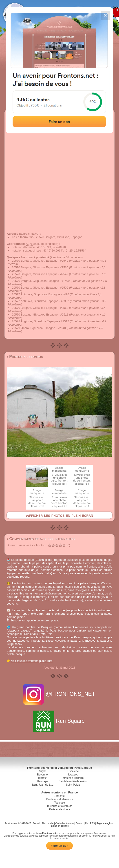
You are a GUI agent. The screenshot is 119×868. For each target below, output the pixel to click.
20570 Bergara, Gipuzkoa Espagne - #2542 (40, 274)
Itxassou (73, 775)
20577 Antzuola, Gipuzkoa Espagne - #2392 (40, 301)
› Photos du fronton (25, 357)
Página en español (59, 826)
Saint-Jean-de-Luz (42, 785)
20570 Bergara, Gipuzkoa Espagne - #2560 (40, 267)
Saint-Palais (73, 785)
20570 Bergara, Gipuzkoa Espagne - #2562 (40, 308)
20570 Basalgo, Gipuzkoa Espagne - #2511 (40, 315)
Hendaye (42, 781)
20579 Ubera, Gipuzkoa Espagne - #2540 (39, 328)
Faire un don (59, 846)
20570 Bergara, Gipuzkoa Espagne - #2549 (40, 261)
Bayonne (42, 775)
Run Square (59, 721)
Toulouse (59, 803)
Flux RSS (90, 823)
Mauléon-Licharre (73, 778)
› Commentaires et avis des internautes (41, 539)
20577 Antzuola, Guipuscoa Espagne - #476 (40, 294)
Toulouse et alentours (59, 806)
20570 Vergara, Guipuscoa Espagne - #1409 (41, 281)
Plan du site (48, 823)
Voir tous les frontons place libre (32, 661)
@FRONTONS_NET (60, 694)
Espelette (73, 771)
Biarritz (42, 778)
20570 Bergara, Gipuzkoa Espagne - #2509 (40, 288)
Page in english (105, 823)
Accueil (36, 823)
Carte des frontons (65, 823)
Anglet (42, 771)
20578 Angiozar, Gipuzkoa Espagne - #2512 (40, 321)
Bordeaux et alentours (59, 799)
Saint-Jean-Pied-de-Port (73, 781)
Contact (79, 823)
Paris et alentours (59, 809)
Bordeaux (59, 796)
